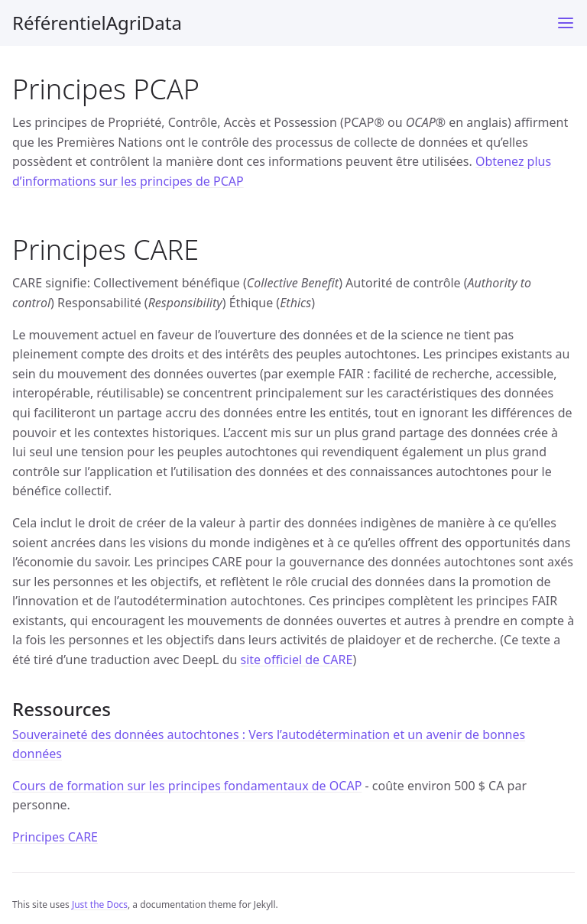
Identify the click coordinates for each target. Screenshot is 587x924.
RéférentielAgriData (97, 23)
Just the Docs (100, 905)
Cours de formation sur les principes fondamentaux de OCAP (187, 786)
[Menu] (566, 23)
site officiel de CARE (297, 660)
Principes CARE (55, 837)
